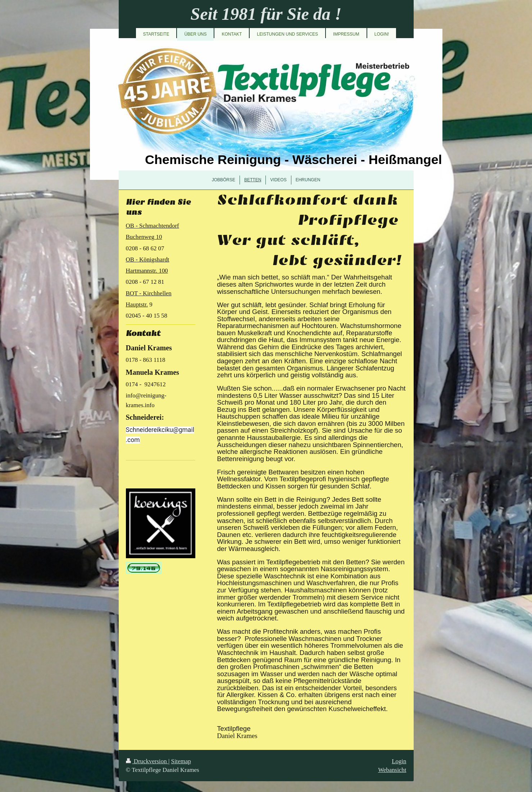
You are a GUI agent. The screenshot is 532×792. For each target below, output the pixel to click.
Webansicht (392, 770)
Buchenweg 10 (144, 237)
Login (399, 761)
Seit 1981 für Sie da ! (266, 14)
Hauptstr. (137, 304)
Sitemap (181, 761)
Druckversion (147, 761)
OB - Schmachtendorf (153, 226)
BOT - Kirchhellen (149, 293)
